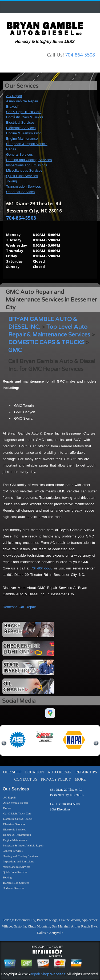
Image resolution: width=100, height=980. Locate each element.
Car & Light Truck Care (24, 112)
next (96, 743)
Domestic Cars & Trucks (25, 117)
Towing (11, 181)
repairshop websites (47, 953)
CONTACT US (26, 779)
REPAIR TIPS (86, 772)
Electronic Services (21, 128)
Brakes (11, 107)
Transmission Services (23, 186)
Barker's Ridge (47, 920)
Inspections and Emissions (27, 165)
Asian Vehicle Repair (22, 101)
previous (4, 743)
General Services (19, 154)
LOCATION (34, 772)
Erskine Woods (70, 920)
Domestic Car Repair (19, 607)
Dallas (41, 933)
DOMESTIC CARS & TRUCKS (46, 342)
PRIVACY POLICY (56, 779)
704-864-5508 (80, 55)
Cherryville (55, 933)
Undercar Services (20, 192)
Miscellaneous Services (24, 170)
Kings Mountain (39, 926)
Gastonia (20, 926)
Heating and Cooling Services (29, 160)
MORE (80, 779)
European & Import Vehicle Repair (23, 845)
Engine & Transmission (24, 133)
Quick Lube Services (22, 176)
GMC (15, 350)
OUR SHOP (12, 772)
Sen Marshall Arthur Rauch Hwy (75, 926)
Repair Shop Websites (48, 974)
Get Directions (61, 809)
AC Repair (14, 96)
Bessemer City (25, 920)
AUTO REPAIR (60, 772)
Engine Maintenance (22, 138)
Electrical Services (20, 122)
